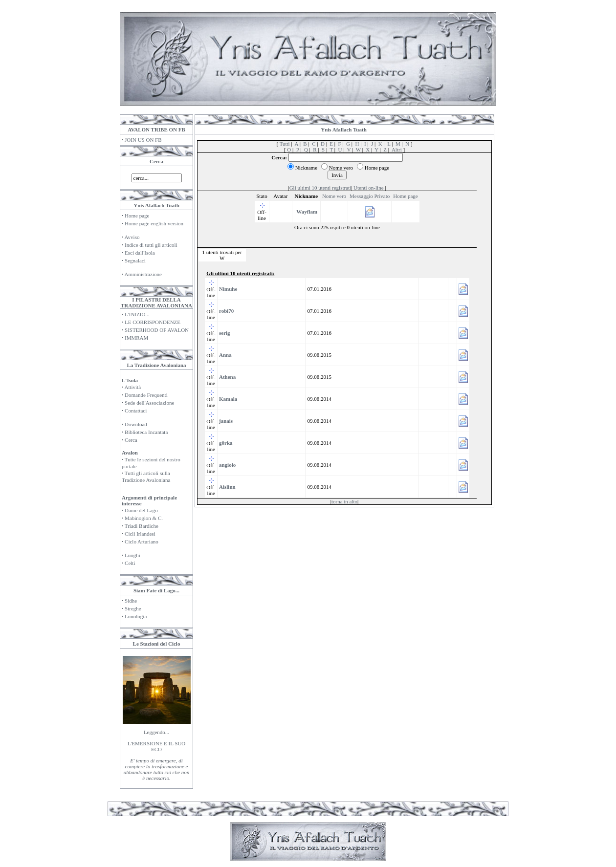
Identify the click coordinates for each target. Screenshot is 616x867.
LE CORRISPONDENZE (153, 322)
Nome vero (334, 196)
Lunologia (136, 616)
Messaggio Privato (370, 196)
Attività (132, 387)
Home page (137, 216)
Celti (130, 563)
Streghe (133, 608)
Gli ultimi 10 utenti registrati (320, 188)
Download (136, 424)
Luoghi (132, 555)
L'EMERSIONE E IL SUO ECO (157, 746)
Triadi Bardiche (142, 526)
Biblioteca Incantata (146, 432)
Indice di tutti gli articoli (151, 245)
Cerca (131, 440)
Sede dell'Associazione (149, 403)
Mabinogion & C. (144, 518)
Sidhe (131, 601)
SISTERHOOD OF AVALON (157, 330)
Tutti (285, 144)
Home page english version (154, 223)
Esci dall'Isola (140, 253)
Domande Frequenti (146, 395)
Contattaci (136, 411)
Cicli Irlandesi (140, 534)
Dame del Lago (141, 510)
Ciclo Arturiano (142, 542)
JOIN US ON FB (143, 140)
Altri (397, 150)
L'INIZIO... (137, 314)
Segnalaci (135, 260)
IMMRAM (136, 338)
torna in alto (344, 501)
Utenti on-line (368, 188)
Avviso (132, 237)
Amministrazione (143, 274)
